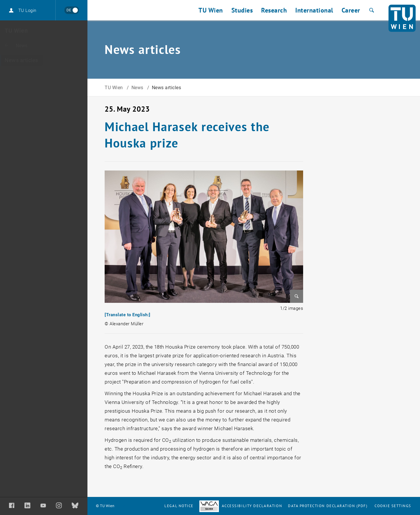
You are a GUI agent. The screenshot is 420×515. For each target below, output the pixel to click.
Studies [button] (242, 10)
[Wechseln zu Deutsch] (72, 10)
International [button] (314, 10)
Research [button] (274, 10)
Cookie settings (393, 506)
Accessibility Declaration (241, 506)
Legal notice (179, 506)
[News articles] (44, 60)
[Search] (371, 10)
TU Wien (114, 88)
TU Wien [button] (211, 10)
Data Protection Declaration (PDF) (328, 506)
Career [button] (351, 10)
